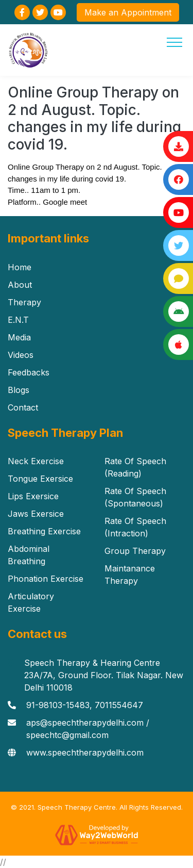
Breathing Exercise (44, 531)
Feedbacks (29, 372)
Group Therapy (135, 551)
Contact (23, 407)
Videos (21, 355)
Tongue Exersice (40, 479)
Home (20, 267)
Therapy (24, 302)
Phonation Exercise (46, 579)
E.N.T (18, 320)
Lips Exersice (33, 496)
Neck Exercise (36, 461)
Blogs (19, 390)
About (20, 285)
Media (19, 337)
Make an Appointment (128, 12)
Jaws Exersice (36, 514)
